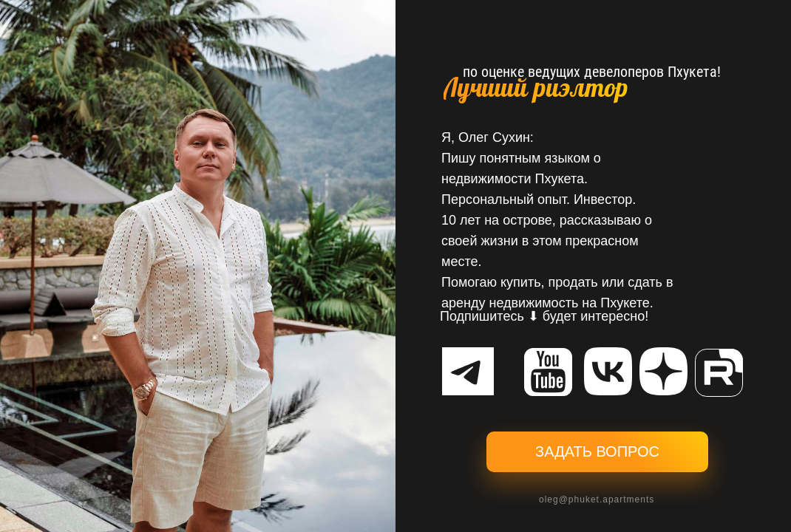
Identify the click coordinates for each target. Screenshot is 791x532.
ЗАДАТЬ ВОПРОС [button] (597, 451)
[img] (608, 371)
